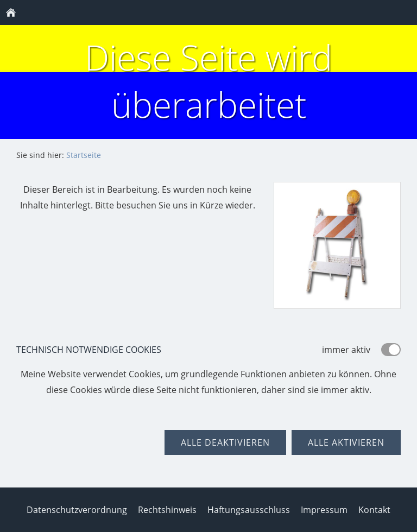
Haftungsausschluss (249, 510)
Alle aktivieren (346, 442)
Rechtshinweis (167, 510)
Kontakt (374, 510)
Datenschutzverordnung (77, 510)
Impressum (324, 510)
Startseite (84, 155)
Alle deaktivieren (225, 442)
